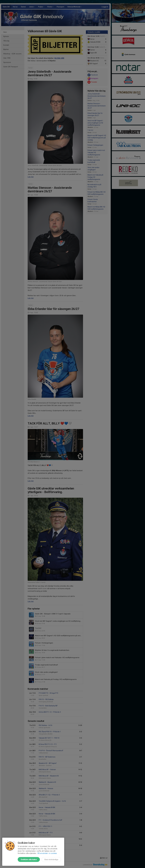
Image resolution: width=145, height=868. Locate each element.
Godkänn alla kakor (29, 859)
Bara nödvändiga (51, 859)
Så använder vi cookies (47, 853)
